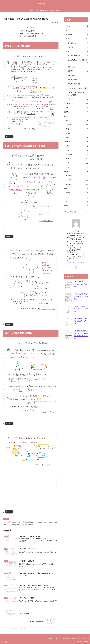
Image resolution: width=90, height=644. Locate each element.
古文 (77, 201)
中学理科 (76, 146)
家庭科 (77, 133)
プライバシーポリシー (75, 639)
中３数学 (77, 184)
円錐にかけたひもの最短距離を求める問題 (31, 33)
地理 (77, 39)
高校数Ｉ (76, 108)
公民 (77, 30)
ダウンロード (9, 137)
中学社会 (76, 26)
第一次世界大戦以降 (78, 56)
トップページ (45, 639)
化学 (77, 150)
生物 (77, 167)
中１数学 (6, 519)
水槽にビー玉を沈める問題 (27, 31)
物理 (77, 159)
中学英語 (76, 206)
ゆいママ (76, 231)
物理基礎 (76, 103)
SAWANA (85, 639)
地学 (77, 163)
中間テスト (13, 522)
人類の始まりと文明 (78, 84)
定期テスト (20, 525)
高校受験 (39, 522)
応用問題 (50, 522)
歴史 (77, 51)
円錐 (25, 525)
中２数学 (77, 176)
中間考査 (20, 522)
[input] (76, 212)
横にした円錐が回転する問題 (28, 36)
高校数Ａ (76, 112)
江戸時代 (78, 99)
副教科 (76, 116)
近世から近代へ (78, 67)
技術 (77, 137)
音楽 (77, 120)
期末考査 (27, 522)
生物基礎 (76, 142)
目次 (28, 27)
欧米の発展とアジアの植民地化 (78, 61)
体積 (56, 522)
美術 (77, 129)
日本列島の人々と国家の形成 (78, 88)
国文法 (77, 193)
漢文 (77, 197)
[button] (87, 212)
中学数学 (6, 522)
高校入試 (31, 525)
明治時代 (78, 71)
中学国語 (76, 189)
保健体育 (77, 125)
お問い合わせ (63, 639)
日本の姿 (78, 47)
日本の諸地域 (78, 43)
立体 (45, 522)
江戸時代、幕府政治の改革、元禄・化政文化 (78, 94)
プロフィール (54, 639)
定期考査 (33, 522)
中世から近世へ (78, 80)
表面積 (13, 525)
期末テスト (7, 525)
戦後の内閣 (78, 75)
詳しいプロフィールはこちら (76, 263)
